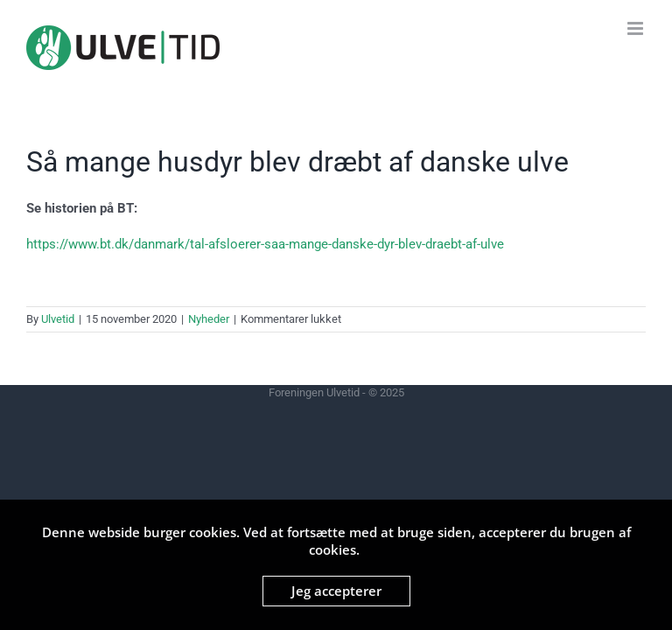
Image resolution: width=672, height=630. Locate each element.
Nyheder (209, 319)
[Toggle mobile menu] (637, 28)
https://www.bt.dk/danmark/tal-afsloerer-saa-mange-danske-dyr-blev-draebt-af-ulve (265, 244)
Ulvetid (58, 319)
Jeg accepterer (336, 591)
